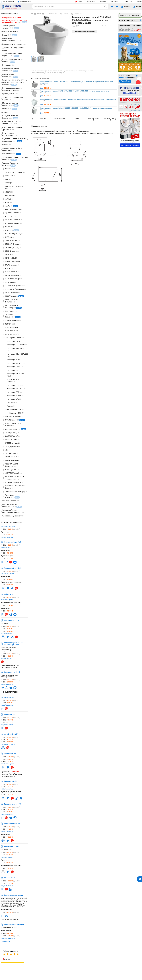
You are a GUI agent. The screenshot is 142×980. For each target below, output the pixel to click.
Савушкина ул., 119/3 (12, 672)
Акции (78, 2)
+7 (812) (10, 529)
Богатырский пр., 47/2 (12, 542)
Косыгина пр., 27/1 (11, 697)
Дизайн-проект (130, 15)
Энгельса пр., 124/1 (11, 846)
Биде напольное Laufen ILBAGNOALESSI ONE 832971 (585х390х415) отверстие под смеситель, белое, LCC (76, 82)
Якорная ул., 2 (9, 878)
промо (20, 141)
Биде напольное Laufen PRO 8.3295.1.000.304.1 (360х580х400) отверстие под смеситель (74, 91)
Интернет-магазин (8, 526)
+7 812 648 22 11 (25, 2)
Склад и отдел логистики (13, 895)
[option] (42, 120)
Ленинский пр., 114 (11, 714)
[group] (51, 38)
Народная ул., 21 (10, 781)
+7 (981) (7, 535)
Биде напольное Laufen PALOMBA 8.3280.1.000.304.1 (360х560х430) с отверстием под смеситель (78, 99)
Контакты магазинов (11, 523)
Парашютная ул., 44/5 (12, 804)
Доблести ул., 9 (10, 594)
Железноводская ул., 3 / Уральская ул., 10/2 (13, 644)
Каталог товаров (9, 14)
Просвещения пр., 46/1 (13, 824)
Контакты (114, 2)
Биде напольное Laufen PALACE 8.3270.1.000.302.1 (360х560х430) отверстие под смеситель (76, 108)
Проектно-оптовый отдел (14, 925)
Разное (139, 2)
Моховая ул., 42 (10, 754)
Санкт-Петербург (8, 2)
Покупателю (91, 2)
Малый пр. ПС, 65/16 (12, 734)
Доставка (103, 2)
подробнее (6, 941)
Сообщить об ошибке (109, 26)
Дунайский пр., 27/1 (11, 620)
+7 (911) (7, 559)
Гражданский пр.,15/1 (12, 568)
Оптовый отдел (127, 2)
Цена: (41, 88)
